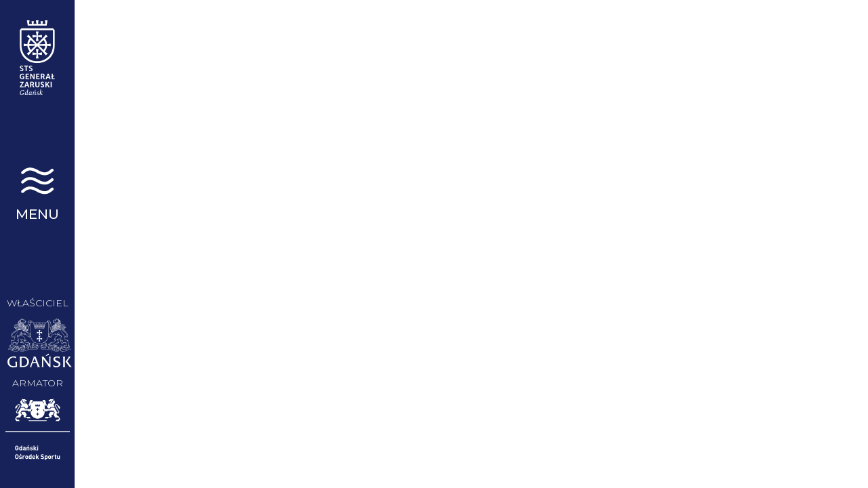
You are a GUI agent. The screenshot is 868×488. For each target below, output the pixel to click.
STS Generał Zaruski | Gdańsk (37, 58)
